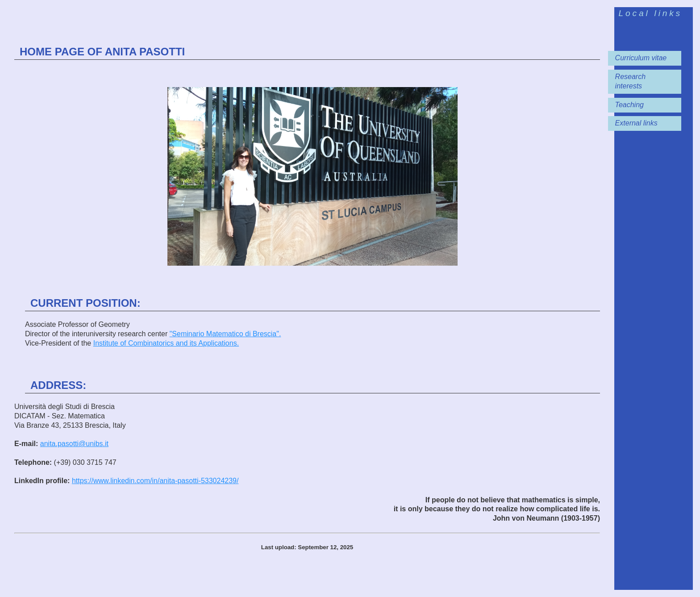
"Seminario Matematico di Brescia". (225, 334)
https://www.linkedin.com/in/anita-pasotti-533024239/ (155, 481)
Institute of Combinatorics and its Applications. (166, 343)
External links (636, 123)
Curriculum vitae (641, 58)
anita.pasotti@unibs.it (74, 444)
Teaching (629, 105)
